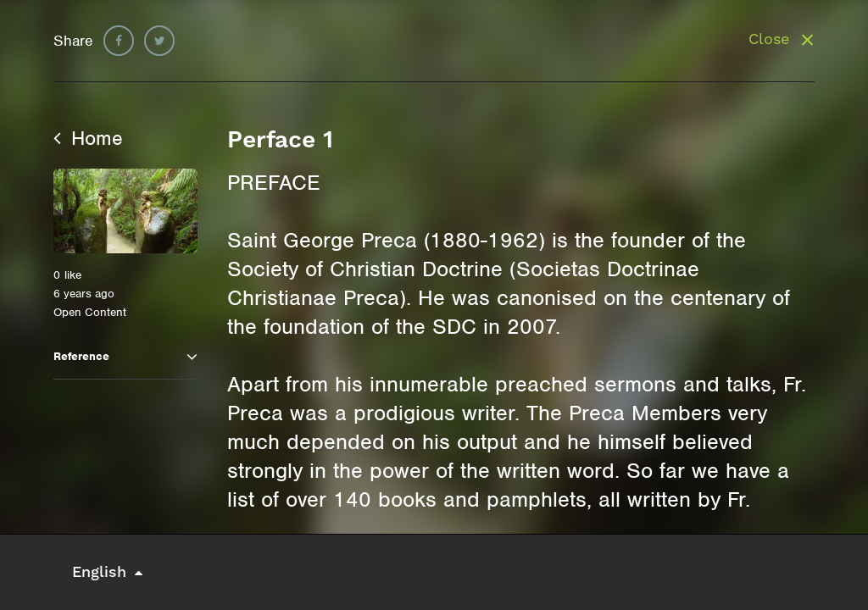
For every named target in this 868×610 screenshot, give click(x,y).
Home (88, 138)
